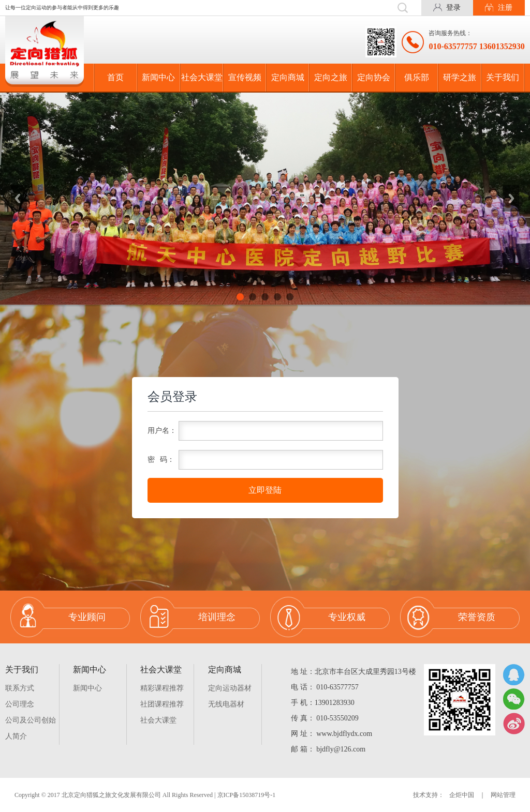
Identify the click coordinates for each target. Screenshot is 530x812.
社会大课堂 (202, 77)
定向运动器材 (230, 688)
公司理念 (20, 704)
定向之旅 (331, 77)
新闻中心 (158, 77)
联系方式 (20, 688)
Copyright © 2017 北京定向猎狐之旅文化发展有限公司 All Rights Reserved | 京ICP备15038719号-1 (145, 795)
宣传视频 (245, 77)
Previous (19, 199)
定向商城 (288, 77)
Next (511, 199)
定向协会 (374, 77)
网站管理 (503, 795)
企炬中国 (462, 795)
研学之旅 (460, 77)
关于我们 (503, 77)
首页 (115, 77)
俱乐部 (417, 77)
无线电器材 (226, 704)
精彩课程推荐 (162, 688)
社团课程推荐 (162, 704)
